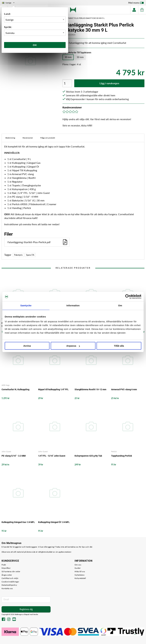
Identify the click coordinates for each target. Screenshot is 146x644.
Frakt (4, 565)
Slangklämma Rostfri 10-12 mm (90, 389)
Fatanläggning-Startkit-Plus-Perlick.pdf (38, 242)
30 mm (68, 57)
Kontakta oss (7, 588)
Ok (35, 45)
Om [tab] (120, 305)
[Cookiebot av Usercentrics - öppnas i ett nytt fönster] (128, 297)
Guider (78, 568)
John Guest (6, 451)
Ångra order (7, 575)
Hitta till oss (80, 571)
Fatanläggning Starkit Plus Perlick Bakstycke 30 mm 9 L (79, 18)
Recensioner (28, 138)
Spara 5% (30, 255)
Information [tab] (73, 305)
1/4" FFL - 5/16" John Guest (52, 456)
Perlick (114, 451)
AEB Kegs (6, 385)
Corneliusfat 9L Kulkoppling (15, 389)
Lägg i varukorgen (109, 83)
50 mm (80, 57)
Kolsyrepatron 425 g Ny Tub (88, 456)
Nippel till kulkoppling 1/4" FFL (53, 389)
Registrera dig (26, 609)
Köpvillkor (6, 568)
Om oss (78, 565)
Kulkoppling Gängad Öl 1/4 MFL (54, 522)
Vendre (36, 614)
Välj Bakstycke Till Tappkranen (77, 52)
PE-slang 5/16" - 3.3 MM (14, 456)
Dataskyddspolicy (9, 585)
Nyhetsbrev (80, 575)
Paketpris (18, 255)
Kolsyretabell (80, 578)
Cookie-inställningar (10, 582)
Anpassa (73, 346)
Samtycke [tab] (26, 305)
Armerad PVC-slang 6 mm (124, 389)
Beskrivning (10, 138)
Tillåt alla (119, 346)
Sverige (9, 3)
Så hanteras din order (11, 571)
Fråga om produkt (48, 138)
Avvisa (27, 346)
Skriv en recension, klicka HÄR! (77, 126)
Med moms (136, 3)
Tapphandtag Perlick (122, 456)
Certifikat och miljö (10, 578)
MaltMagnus (69, 35)
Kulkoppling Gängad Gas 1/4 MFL (18, 522)
